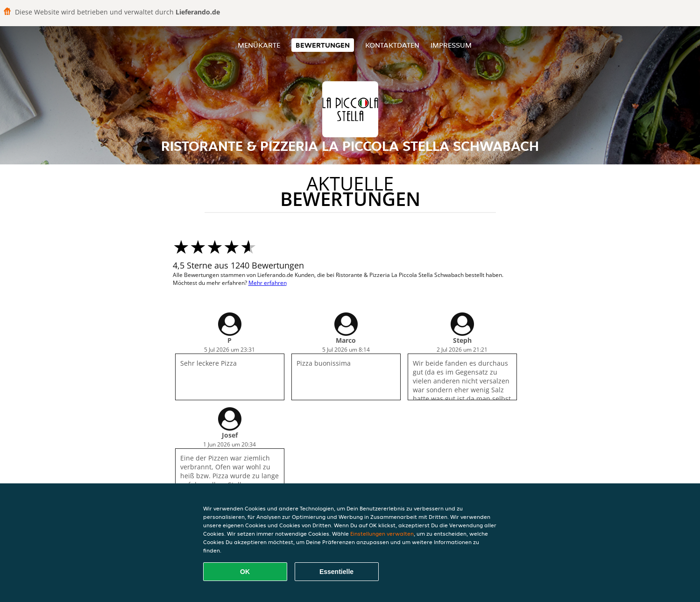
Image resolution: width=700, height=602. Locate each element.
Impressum (451, 45)
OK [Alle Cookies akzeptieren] (245, 572)
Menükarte (259, 45)
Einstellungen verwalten (382, 534)
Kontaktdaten (392, 45)
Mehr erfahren (268, 283)
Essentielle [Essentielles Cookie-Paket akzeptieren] (336, 572)
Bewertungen (323, 45)
